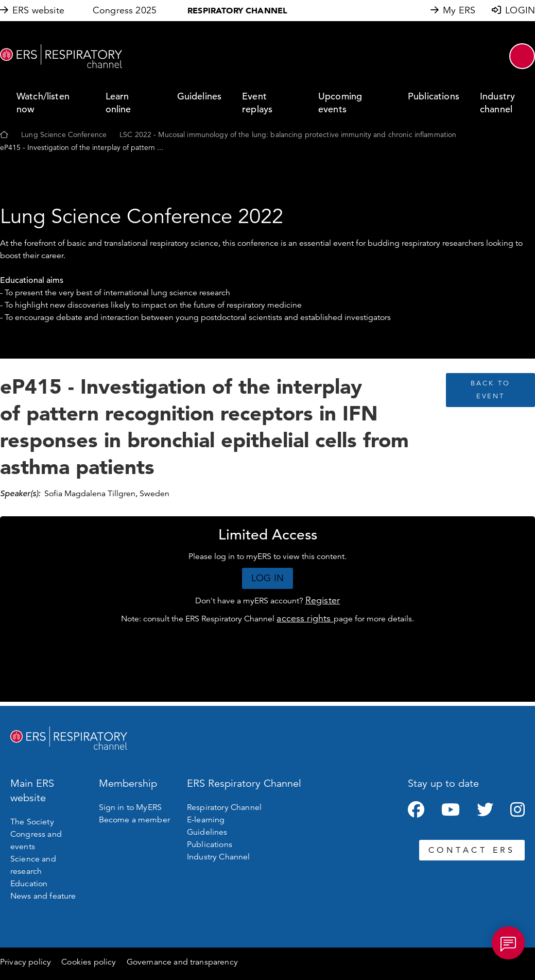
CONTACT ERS (472, 850)
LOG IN (267, 578)
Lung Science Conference (64, 134)
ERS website (38, 10)
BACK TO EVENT (490, 390)
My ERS (459, 10)
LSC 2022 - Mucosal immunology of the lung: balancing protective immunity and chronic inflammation (288, 134)
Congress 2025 (125, 10)
